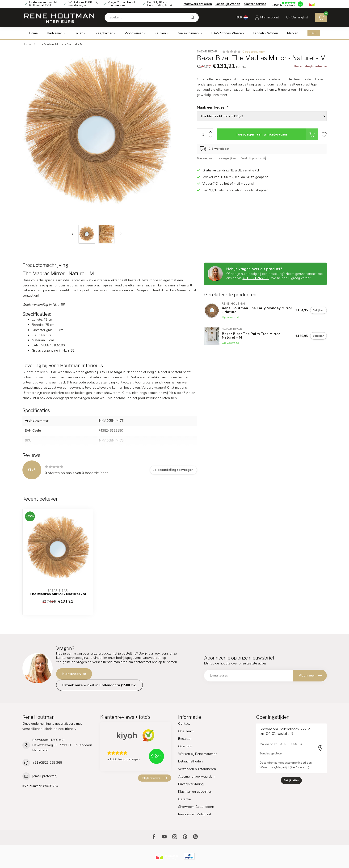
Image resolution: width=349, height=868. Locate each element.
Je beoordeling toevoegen (173, 470)
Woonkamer (134, 33)
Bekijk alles (291, 780)
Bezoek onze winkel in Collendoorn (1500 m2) (99, 685)
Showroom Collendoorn (196, 807)
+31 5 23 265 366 (256, 278)
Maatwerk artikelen (198, 4)
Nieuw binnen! (189, 33)
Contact (184, 724)
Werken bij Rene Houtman (198, 754)
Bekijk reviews (154, 778)
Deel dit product (254, 158)
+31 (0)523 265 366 (47, 763)
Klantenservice (255, 4)
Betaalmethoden (190, 761)
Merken (293, 33)
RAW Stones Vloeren (228, 33)
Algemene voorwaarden (196, 777)
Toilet (78, 33)
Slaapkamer (104, 33)
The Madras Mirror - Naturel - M (60, 44)
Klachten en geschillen (195, 792)
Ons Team (186, 731)
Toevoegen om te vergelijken (216, 158)
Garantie (185, 799)
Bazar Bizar (207, 52)
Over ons (185, 746)
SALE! (314, 33)
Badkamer (55, 33)
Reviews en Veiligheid (195, 814)
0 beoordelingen (254, 52)
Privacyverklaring (191, 784)
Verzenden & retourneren (197, 769)
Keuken (160, 33)
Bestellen (185, 739)
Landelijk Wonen (228, 4)
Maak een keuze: (212, 107)
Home (33, 33)
